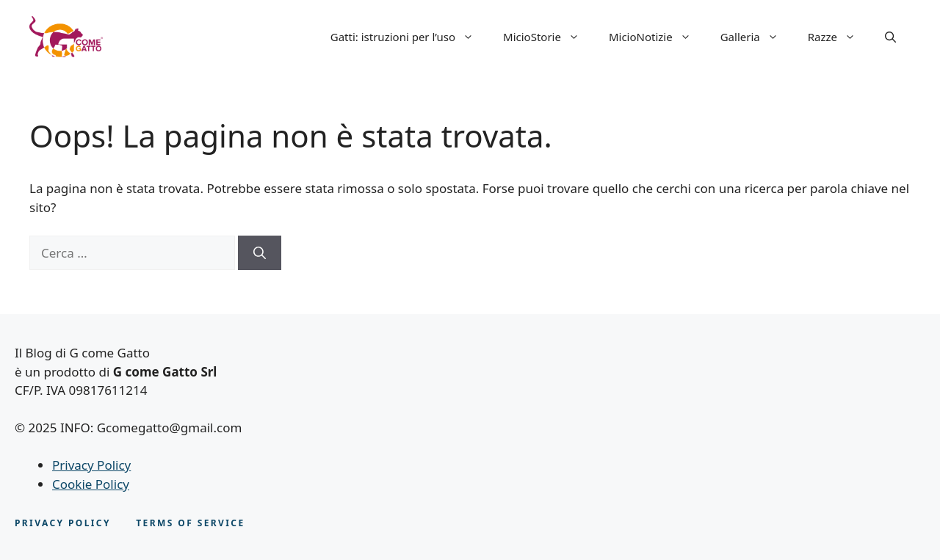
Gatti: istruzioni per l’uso (409, 37)
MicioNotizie (657, 37)
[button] (890, 37)
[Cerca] (260, 253)
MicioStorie (549, 37)
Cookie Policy (91, 484)
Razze (839, 37)
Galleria (757, 37)
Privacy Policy (91, 465)
